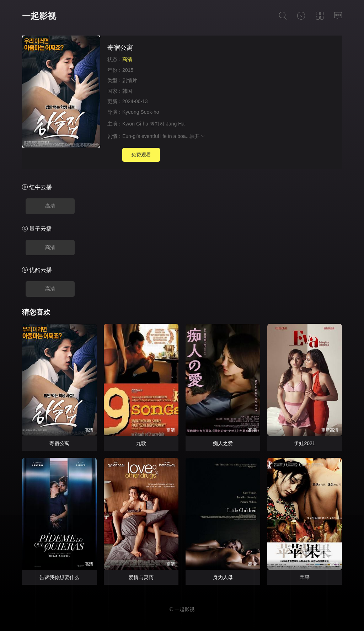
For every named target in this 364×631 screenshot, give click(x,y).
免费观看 (141, 155)
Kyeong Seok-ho (141, 112)
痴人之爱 (223, 443)
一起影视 (39, 16)
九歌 (141, 443)
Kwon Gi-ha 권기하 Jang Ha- (154, 124)
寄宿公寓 (59, 443)
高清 (50, 206)
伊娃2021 (304, 443)
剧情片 (130, 80)
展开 (198, 136)
